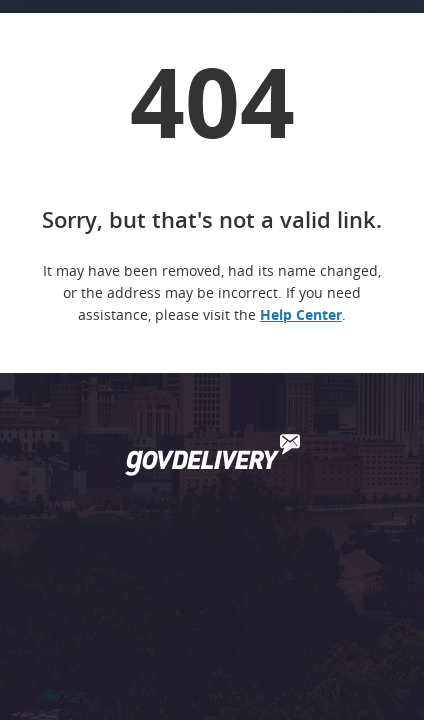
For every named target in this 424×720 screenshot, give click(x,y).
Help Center (301, 314)
